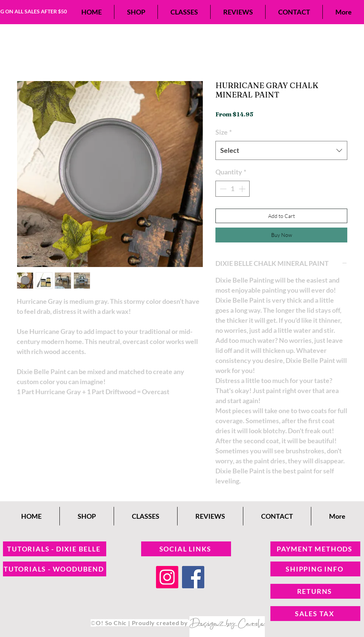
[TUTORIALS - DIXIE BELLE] (55, 549)
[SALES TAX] (315, 614)
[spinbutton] (233, 189)
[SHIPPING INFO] (315, 569)
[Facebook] (193, 577)
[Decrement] (222, 189)
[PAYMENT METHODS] (315, 549)
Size (224, 132)
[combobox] (281, 150)
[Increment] (243, 189)
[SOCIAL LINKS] (186, 549)
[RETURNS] (315, 591)
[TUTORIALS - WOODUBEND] (55, 569)
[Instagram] (167, 577)
